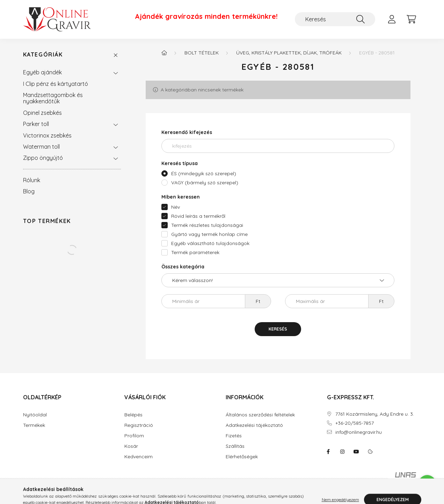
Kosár (131, 446)
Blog (29, 191)
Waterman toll (41, 147)
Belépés (133, 415)
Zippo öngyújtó (43, 158)
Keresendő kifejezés (187, 132)
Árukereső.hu (203, 495)
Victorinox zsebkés (47, 135)
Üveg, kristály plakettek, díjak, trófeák (289, 53)
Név (176, 207)
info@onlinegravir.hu (359, 432)
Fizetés (234, 436)
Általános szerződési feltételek (260, 415)
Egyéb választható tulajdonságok (210, 243)
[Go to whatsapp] (427, 484)
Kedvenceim (139, 457)
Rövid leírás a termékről (198, 216)
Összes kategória (183, 267)
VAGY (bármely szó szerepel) (205, 183)
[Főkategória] (164, 53)
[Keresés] (335, 19)
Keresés (278, 329)
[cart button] (412, 19)
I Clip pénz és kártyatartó (56, 84)
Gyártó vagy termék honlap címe (209, 234)
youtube (356, 452)
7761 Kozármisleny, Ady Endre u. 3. (375, 414)
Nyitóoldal (35, 415)
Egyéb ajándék (42, 72)
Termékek (34, 425)
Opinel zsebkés (42, 113)
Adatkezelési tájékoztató (254, 425)
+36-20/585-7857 (355, 423)
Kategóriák (43, 55)
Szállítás (235, 446)
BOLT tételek (202, 53)
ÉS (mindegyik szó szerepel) (204, 173)
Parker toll (36, 124)
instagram (342, 452)
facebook (328, 452)
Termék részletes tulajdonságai (207, 225)
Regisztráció (139, 425)
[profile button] (392, 19)
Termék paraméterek (195, 252)
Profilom (134, 436)
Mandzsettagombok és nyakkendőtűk (53, 98)
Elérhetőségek (242, 457)
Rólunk (32, 180)
